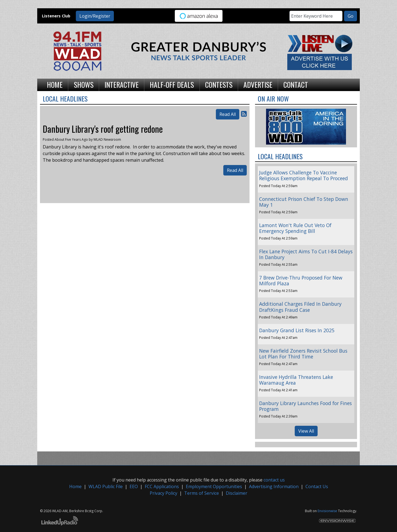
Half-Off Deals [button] (172, 84)
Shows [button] (84, 84)
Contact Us (317, 486)
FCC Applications (162, 486)
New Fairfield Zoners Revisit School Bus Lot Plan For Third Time (303, 354)
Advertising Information (274, 486)
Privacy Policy (163, 493)
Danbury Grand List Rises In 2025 (297, 330)
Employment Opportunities (214, 486)
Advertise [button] (258, 84)
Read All (228, 114)
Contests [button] (219, 84)
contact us (274, 480)
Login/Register (95, 16)
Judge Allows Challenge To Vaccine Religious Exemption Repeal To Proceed (304, 175)
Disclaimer (237, 493)
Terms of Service (202, 493)
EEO (134, 486)
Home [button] (55, 84)
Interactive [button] (122, 84)
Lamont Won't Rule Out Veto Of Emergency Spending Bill (295, 228)
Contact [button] (296, 84)
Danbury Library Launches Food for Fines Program (305, 406)
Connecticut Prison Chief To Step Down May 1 (304, 202)
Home (75, 486)
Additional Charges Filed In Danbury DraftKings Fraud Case (300, 307)
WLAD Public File (106, 486)
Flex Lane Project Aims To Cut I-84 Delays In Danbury (306, 254)
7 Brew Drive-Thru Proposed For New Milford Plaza (301, 280)
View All (306, 431)
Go (351, 16)
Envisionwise (327, 511)
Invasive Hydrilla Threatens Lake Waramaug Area (296, 380)
